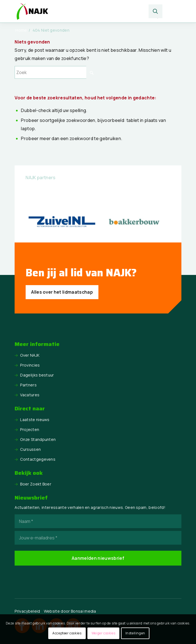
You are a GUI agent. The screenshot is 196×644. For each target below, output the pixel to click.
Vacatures (30, 395)
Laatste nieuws (35, 420)
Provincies (30, 365)
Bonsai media (84, 611)
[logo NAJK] (81, 11)
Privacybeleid (27, 611)
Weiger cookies (103, 633)
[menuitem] (156, 11)
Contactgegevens (38, 459)
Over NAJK (30, 355)
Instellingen (135, 633)
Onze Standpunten (38, 439)
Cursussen (30, 449)
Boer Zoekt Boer (36, 484)
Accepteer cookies (67, 633)
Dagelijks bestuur (37, 375)
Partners (28, 385)
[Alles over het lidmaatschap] (62, 292)
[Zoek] (156, 11)
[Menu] (172, 11)
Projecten (30, 429)
